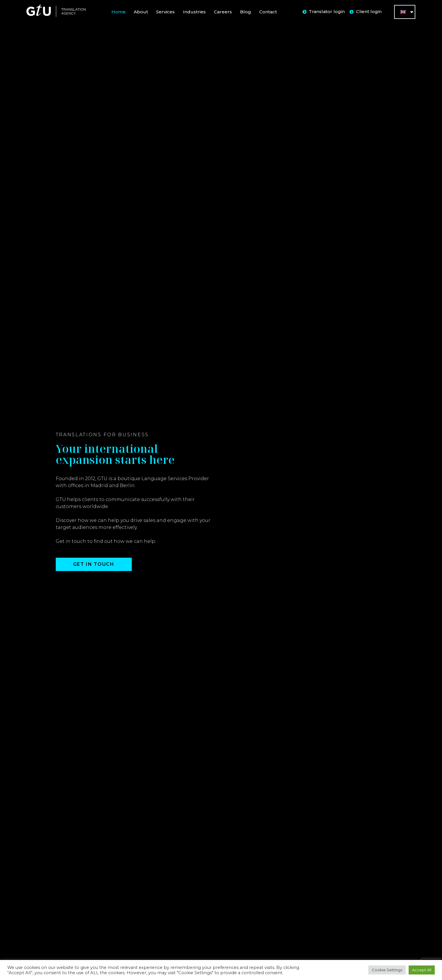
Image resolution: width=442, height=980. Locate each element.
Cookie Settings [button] (387, 970)
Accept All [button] (422, 970)
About (141, 12)
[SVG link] (56, 11)
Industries (194, 12)
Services (165, 12)
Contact (268, 12)
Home (119, 12)
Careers (223, 12)
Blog (246, 12)
